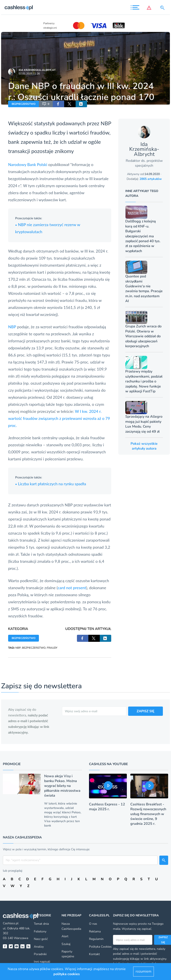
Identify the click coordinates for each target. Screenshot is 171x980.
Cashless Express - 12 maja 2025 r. (107, 807)
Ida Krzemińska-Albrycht (37, 70)
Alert (65, 936)
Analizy (39, 947)
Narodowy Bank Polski (28, 164)
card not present (72, 588)
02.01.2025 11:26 (29, 74)
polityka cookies (67, 974)
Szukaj (66, 944)
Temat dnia (41, 924)
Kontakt (94, 954)
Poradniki (40, 954)
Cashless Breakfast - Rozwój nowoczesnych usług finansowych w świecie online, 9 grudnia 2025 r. (148, 814)
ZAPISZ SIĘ (146, 711)
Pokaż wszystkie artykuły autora (144, 446)
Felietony (40, 931)
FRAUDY (52, 648)
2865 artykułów (151, 179)
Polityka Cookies (100, 947)
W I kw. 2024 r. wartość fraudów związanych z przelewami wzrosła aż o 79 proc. (59, 418)
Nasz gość (41, 939)
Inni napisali (42, 962)
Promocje (12, 764)
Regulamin (96, 939)
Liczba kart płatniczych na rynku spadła (51, 484)
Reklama (95, 931)
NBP (106, 123)
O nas (93, 924)
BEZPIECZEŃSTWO (24, 104)
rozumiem (144, 971)
